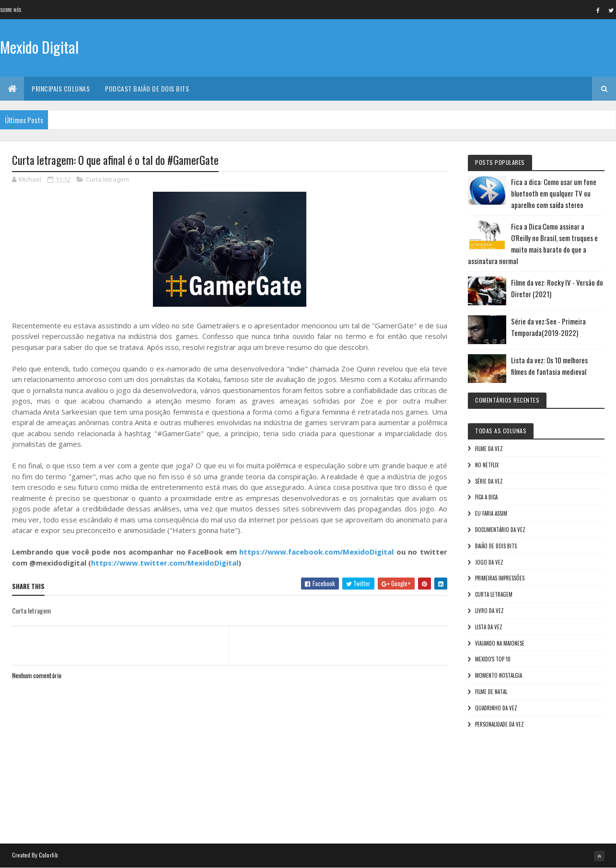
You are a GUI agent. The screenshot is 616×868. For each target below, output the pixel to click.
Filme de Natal (491, 692)
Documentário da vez (500, 530)
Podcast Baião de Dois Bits (147, 88)
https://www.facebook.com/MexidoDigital (316, 552)
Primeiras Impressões (500, 578)
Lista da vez (489, 627)
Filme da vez (489, 449)
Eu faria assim (491, 513)
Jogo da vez (489, 562)
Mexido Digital (39, 47)
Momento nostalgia (499, 675)
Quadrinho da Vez (496, 708)
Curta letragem (107, 179)
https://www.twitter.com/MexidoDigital (165, 563)
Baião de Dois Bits (496, 546)
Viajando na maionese (500, 643)
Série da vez (489, 481)
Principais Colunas (61, 88)
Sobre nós (11, 10)
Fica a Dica (486, 497)
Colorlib (48, 855)
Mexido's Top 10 (493, 659)
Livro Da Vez (489, 611)
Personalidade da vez (500, 724)
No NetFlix (487, 465)
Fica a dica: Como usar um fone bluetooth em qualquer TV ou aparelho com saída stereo (554, 193)
